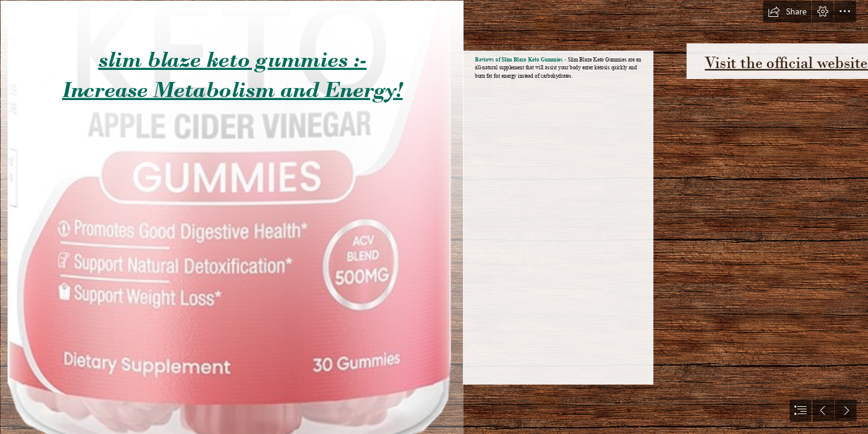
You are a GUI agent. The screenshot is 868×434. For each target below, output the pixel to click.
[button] (787, 11)
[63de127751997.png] (231, 217)
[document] (434, 217)
